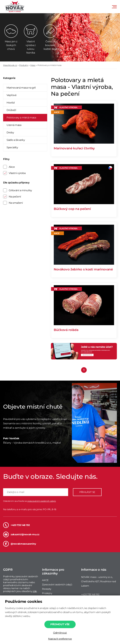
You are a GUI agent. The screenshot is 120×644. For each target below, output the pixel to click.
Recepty (47, 589)
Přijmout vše (60, 624)
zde (35, 591)
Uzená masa (14, 125)
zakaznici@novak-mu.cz (21, 534)
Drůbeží (11, 110)
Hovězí (11, 103)
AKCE (45, 580)
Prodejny (47, 593)
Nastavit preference (60, 639)
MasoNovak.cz (10, 65)
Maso (33, 65)
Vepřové (12, 95)
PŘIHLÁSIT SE (87, 492)
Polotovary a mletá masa (50, 65)
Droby (10, 132)
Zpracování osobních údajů (57, 584)
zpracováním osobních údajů (42, 501)
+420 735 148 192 (16, 525)
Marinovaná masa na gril (21, 88)
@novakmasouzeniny (20, 544)
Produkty (24, 65)
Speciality (12, 147)
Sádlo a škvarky (16, 140)
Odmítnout (60, 633)
